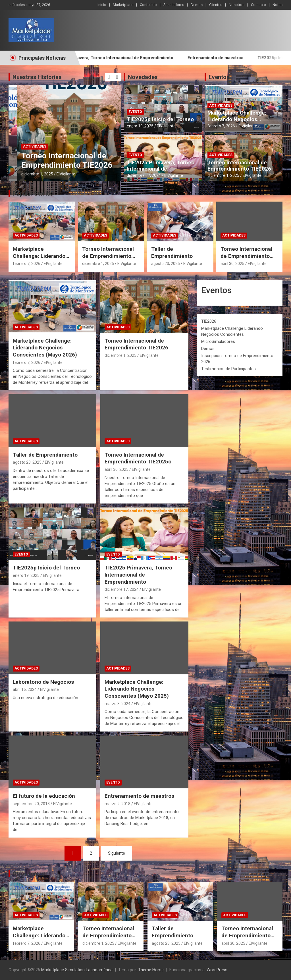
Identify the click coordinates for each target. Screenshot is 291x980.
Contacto (258, 5)
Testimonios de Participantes (228, 369)
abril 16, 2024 (25, 689)
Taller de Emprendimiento (172, 252)
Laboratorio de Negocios (43, 682)
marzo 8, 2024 (118, 704)
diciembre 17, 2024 (144, 175)
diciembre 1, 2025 (223, 175)
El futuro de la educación (44, 796)
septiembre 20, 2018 (31, 804)
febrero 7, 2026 (27, 174)
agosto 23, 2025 (166, 264)
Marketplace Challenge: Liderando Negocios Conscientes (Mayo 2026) (59, 165)
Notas (278, 5)
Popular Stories (33, 194)
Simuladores (174, 5)
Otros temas (29, 874)
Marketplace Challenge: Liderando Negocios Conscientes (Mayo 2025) (137, 689)
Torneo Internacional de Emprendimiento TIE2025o (246, 256)
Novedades (143, 77)
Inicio (102, 5)
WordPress (217, 970)
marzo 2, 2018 (118, 804)
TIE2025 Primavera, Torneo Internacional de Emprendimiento (132, 58)
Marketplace (123, 5)
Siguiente (117, 853)
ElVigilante (53, 174)
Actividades (26, 146)
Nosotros (237, 5)
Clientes (216, 5)
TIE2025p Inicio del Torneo (160, 119)
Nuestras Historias (37, 77)
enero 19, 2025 (140, 126)
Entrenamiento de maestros (235, 58)
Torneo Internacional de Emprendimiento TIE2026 (239, 166)
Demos (197, 5)
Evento (135, 112)
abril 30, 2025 (232, 264)
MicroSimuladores (218, 341)
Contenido (148, 5)
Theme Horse (151, 970)
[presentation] (109, 77)
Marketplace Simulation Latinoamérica (77, 970)
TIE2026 (209, 321)
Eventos (219, 77)
